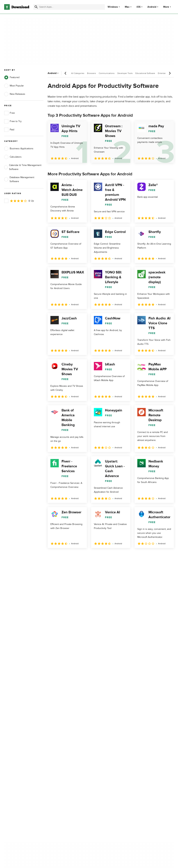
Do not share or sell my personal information (106, 738)
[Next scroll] (170, 73)
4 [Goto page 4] (78, 556)
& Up (19, 201)
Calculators (13, 157)
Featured (12, 77)
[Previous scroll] (66, 73)
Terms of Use (100, 724)
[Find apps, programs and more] (69, 7)
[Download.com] (17, 7)
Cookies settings (102, 746)
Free (9, 113)
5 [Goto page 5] (87, 556)
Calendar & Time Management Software (23, 167)
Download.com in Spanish (62, 736)
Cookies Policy (101, 730)
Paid (9, 130)
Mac (127, 7)
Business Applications (19, 149)
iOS (138, 7)
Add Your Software (59, 724)
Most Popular (14, 86)
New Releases (15, 94)
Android (152, 7)
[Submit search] (36, 7)
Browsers (92, 73)
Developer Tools (125, 73)
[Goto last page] (167, 556)
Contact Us (55, 730)
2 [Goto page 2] (60, 556)
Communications (107, 73)
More (167, 7)
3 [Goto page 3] (69, 556)
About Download (58, 718)
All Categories (78, 73)
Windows (113, 7)
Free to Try (13, 121)
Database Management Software (19, 179)
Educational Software (145, 73)
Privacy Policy (100, 718)
